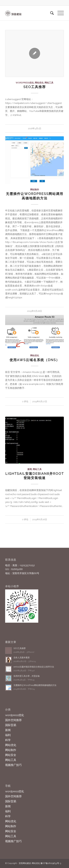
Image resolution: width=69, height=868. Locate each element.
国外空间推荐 (13, 720)
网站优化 (39, 83)
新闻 (30, 469)
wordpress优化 (25, 83)
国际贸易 (11, 725)
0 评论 (25, 402)
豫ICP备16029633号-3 (51, 863)
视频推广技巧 (13, 765)
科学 (8, 740)
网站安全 (11, 755)
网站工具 (49, 83)
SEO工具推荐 (35, 87)
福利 (8, 735)
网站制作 (35, 190)
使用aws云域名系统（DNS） (35, 360)
